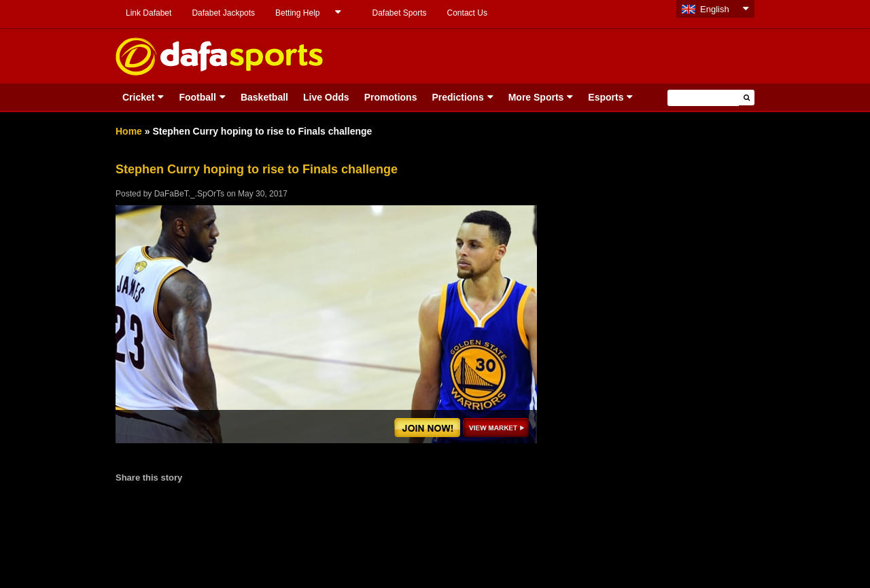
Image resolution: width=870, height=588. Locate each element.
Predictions (457, 97)
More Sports (536, 97)
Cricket (138, 97)
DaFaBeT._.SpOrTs (189, 194)
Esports (606, 97)
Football (197, 97)
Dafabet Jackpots (223, 13)
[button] (747, 98)
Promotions (391, 97)
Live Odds (326, 97)
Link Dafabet (149, 13)
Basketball (264, 97)
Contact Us (467, 13)
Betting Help (297, 13)
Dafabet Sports (399, 13)
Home (129, 131)
